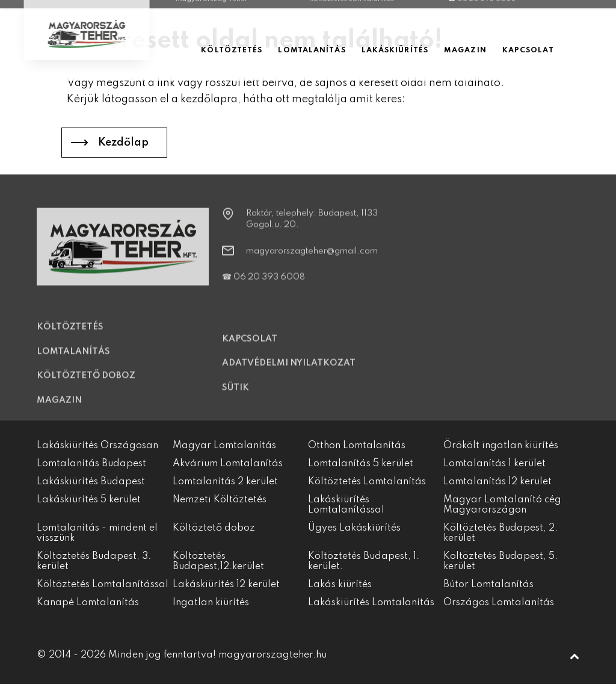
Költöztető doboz (86, 382)
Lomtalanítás (73, 357)
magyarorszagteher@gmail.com (312, 257)
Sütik (236, 394)
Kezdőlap (123, 143)
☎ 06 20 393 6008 (263, 283)
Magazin (59, 406)
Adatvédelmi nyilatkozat (289, 369)
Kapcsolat (250, 345)
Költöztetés (70, 333)
